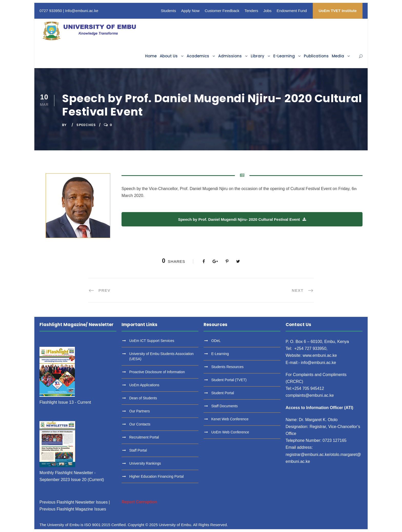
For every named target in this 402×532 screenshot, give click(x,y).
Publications (316, 56)
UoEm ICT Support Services (152, 341)
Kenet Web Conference (230, 419)
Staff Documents (224, 406)
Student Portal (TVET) (229, 380)
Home (151, 56)
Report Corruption (139, 502)
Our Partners (139, 411)
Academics (198, 56)
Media (338, 56)
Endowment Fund (292, 11)
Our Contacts (140, 424)
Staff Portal (138, 450)
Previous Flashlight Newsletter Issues (74, 502)
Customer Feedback (222, 11)
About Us (169, 56)
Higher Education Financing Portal (156, 476)
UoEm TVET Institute (338, 11)
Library (258, 56)
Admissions (230, 56)
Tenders (251, 11)
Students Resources (227, 367)
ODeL (216, 341)
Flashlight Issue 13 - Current (65, 402)
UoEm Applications (144, 385)
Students (168, 11)
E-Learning (284, 56)
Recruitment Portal (144, 437)
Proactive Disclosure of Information (157, 372)
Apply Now (190, 11)
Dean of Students (143, 398)
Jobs (267, 11)
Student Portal (223, 393)
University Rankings (145, 463)
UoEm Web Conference (230, 432)
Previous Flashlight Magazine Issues (73, 509)
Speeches (86, 125)
